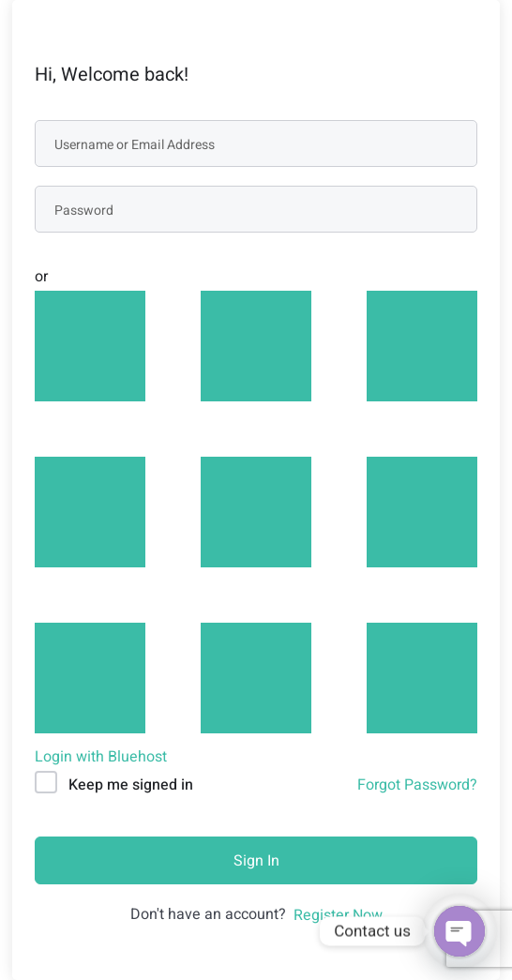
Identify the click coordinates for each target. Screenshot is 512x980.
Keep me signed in (131, 785)
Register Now (338, 915)
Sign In (256, 861)
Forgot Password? (417, 785)
